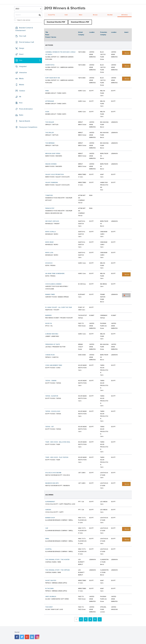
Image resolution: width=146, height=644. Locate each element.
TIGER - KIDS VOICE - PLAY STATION (57, 457)
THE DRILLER (50, 133)
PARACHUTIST (50, 208)
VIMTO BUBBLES (51, 597)
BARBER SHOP (50, 518)
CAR (47, 528)
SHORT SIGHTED (51, 580)
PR (20, 97)
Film (21, 60)
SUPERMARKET (50, 502)
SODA (47, 112)
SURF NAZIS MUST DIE (53, 78)
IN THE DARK (49, 589)
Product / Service (51, 37)
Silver (81, 15)
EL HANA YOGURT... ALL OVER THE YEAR (59, 307)
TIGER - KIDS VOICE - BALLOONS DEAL (58, 442)
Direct (21, 54)
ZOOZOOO (49, 263)
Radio (21, 115)
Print (21, 103)
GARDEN (48, 510)
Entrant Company (81, 34)
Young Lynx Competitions (28, 127)
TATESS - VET (50, 427)
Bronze (95, 15)
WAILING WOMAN (51, 164)
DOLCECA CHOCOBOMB (53, 473)
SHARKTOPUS (50, 65)
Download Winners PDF (80, 22)
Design (22, 48)
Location (92, 32)
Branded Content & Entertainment (24, 29)
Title (47, 32)
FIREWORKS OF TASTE (53, 344)
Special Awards (25, 121)
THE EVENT (49, 607)
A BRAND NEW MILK (52, 334)
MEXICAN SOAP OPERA (53, 154)
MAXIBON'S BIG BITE (52, 483)
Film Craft (23, 36)
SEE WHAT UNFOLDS (52, 221)
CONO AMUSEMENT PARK (54, 365)
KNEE (47, 91)
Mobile (22, 85)
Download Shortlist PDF (56, 22)
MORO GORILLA (50, 232)
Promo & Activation (26, 109)
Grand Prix (51, 15)
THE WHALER (50, 122)
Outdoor (22, 91)
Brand (47, 35)
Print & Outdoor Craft (27, 42)
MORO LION (49, 253)
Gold (66, 15)
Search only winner (24, 20)
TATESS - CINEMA (51, 381)
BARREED (48, 315)
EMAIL (47, 539)
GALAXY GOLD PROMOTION (54, 174)
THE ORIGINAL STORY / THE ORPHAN (57, 570)
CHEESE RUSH (50, 355)
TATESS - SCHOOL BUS (53, 411)
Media (21, 79)
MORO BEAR (49, 242)
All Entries (125, 15)
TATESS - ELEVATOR (52, 396)
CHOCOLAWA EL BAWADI (53, 284)
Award (126, 32)
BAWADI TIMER (50, 294)
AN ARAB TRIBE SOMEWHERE (55, 274)
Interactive (23, 72)
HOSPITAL (49, 549)
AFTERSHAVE (50, 101)
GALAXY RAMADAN (52, 182)
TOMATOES (49, 195)
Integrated (23, 66)
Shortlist (110, 15)
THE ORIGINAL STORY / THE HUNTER (57, 560)
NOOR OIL (49, 323)
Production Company (104, 34)
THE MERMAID (50, 143)
